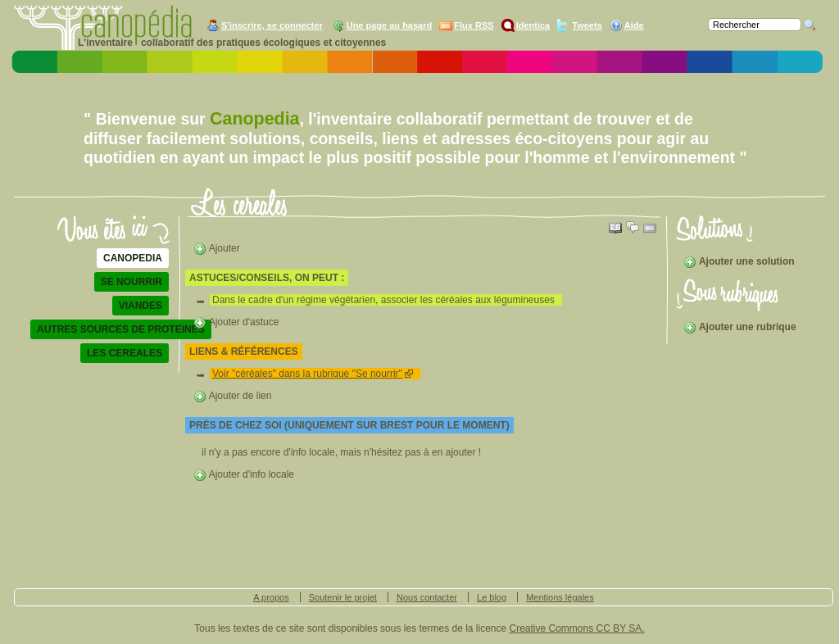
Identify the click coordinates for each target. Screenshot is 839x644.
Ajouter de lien (232, 396)
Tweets (587, 25)
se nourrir (132, 282)
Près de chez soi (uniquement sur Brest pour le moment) (349, 425)
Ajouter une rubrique (740, 327)
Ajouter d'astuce (236, 322)
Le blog (492, 597)
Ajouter (217, 248)
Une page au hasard (390, 25)
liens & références (244, 351)
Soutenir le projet (343, 597)
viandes (141, 306)
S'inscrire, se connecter (272, 25)
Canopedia (133, 258)
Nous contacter (427, 597)
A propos (271, 597)
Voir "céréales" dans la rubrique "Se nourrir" (307, 374)
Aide (634, 25)
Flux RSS (474, 25)
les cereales (125, 353)
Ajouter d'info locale (244, 474)
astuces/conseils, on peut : (267, 278)
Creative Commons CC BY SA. (577, 628)
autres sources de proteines (121, 329)
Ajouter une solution (739, 261)
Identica (533, 25)
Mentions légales (560, 597)
